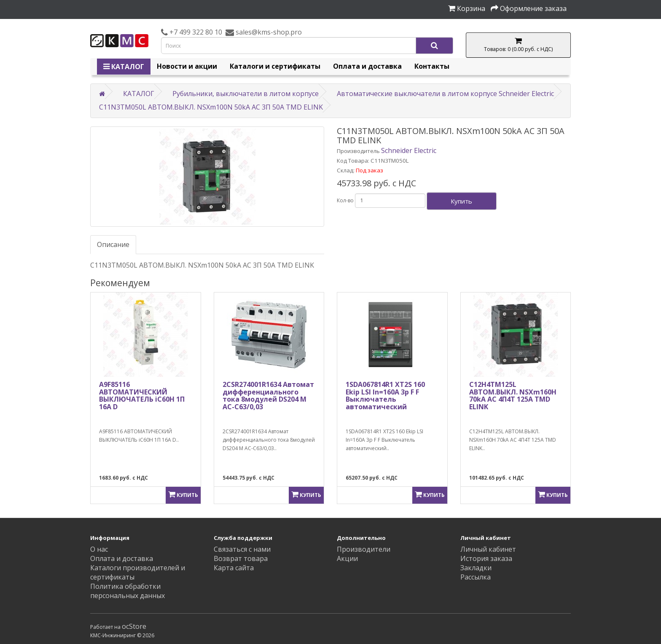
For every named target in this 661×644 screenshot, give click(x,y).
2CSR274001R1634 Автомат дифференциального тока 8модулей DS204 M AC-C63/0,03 (268, 396)
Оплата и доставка (367, 66)
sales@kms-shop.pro (268, 32)
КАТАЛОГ (124, 67)
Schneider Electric (409, 150)
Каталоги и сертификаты (275, 66)
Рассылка (476, 577)
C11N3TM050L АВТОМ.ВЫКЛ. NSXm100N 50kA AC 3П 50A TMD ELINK (211, 107)
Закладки (476, 568)
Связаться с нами (242, 549)
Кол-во (345, 200)
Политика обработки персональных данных (128, 591)
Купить (461, 201)
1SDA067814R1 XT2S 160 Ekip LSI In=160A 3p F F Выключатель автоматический (385, 396)
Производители (364, 549)
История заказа (486, 558)
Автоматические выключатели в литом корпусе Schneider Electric (445, 94)
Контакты (432, 66)
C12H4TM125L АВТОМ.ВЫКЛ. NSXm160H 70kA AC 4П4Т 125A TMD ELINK (513, 396)
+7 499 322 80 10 (195, 32)
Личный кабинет (488, 549)
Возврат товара (241, 558)
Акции (347, 558)
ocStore (134, 626)
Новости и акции (187, 66)
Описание (113, 244)
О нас (99, 549)
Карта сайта (234, 568)
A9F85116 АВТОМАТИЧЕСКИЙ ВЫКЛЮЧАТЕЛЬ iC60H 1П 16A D (142, 396)
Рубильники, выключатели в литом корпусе (246, 94)
